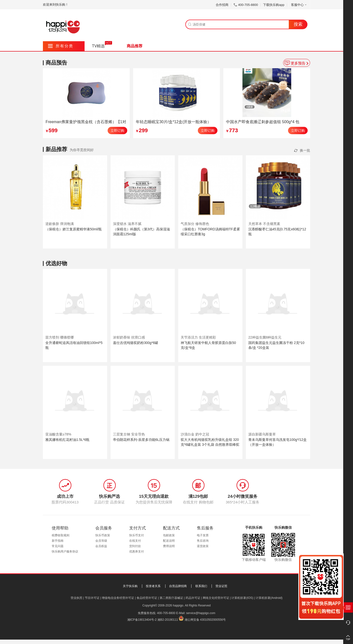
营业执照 (76, 598)
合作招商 (222, 5)
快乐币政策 (103, 535)
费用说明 (169, 546)
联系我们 (201, 586)
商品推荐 (135, 46)
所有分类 (61, 46)
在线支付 (135, 541)
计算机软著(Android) (269, 598)
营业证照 (221, 586)
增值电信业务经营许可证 (118, 598)
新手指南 (58, 541)
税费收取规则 (61, 535)
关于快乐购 (130, 586)
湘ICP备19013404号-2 (142, 620)
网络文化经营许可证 (216, 598)
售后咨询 (203, 541)
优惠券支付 (137, 552)
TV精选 (98, 46)
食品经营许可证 (147, 598)
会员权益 (101, 546)
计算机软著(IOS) (242, 598)
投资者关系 (153, 586)
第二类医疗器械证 (171, 598)
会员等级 (101, 541)
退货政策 (203, 546)
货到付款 (135, 546)
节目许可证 (92, 598)
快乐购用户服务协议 (65, 552)
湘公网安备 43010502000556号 (205, 620)
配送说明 (169, 541)
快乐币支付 (137, 535)
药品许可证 (193, 598)
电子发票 (203, 535)
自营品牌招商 (178, 586)
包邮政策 (169, 535)
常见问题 (58, 546)
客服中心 (299, 5)
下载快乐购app (274, 5)
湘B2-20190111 (168, 620)
